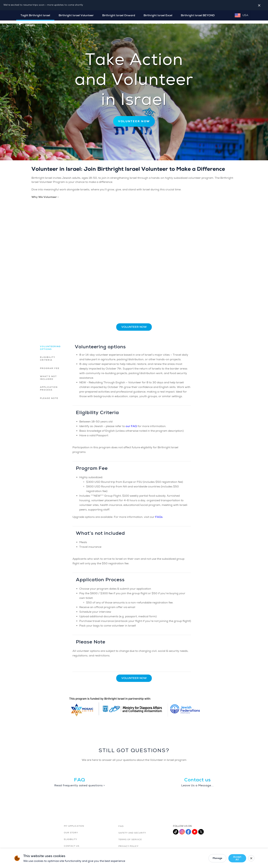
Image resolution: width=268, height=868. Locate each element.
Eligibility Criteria (48, 355)
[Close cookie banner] (250, 858)
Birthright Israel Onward (119, 15)
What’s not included (48, 375)
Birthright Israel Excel (158, 15)
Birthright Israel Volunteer (76, 15)
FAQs (159, 514)
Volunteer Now (134, 324)
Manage (212, 858)
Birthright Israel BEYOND (198, 15)
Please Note (49, 395)
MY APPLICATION (74, 823)
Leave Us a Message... (197, 782)
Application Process (49, 385)
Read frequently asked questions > (80, 782)
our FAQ (131, 423)
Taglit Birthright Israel (35, 15)
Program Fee (50, 365)
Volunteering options (50, 345)
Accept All (234, 858)
